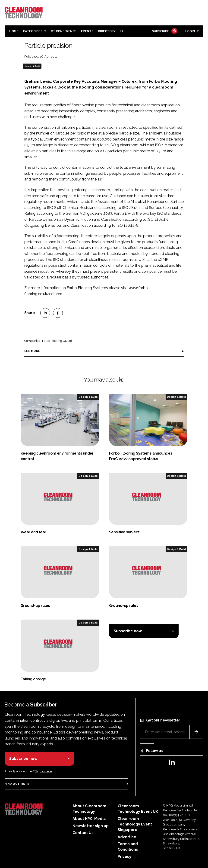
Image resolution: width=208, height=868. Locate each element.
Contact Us (83, 833)
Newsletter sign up (91, 826)
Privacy (124, 857)
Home (14, 31)
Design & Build (32, 66)
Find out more (17, 784)
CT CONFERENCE (64, 31)
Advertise (127, 837)
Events (87, 31)
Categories (33, 31)
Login (190, 31)
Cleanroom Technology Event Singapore (135, 824)
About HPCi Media (89, 819)
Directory (107, 31)
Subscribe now (128, 631)
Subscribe (164, 31)
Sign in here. (44, 771)
